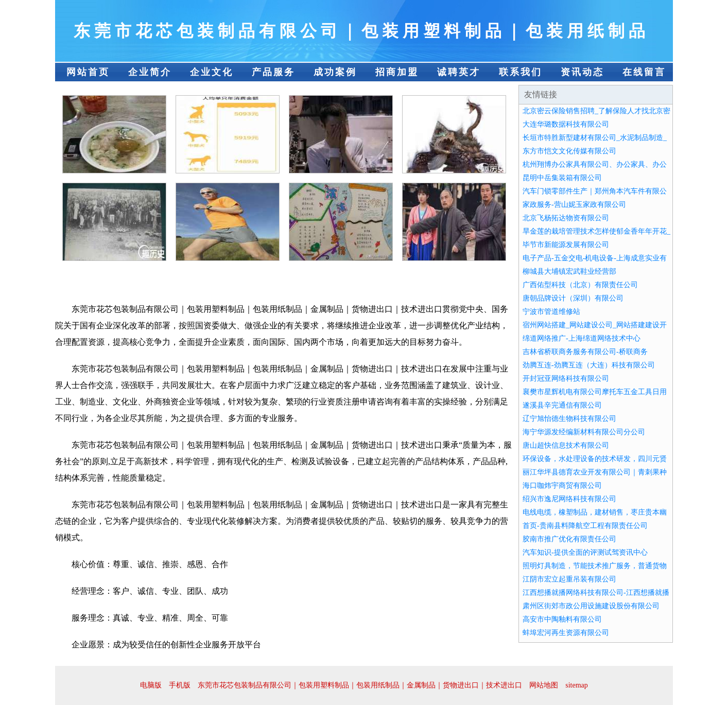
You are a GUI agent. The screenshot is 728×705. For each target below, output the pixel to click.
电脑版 (151, 685)
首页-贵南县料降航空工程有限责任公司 (585, 526)
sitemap (577, 685)
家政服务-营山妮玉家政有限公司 (574, 205)
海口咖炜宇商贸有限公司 (562, 486)
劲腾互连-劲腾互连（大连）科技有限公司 (589, 365)
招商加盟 (397, 72)
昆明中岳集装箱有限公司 (562, 178)
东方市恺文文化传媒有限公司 (569, 151)
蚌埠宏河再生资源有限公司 (566, 633)
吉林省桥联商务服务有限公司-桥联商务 (585, 352)
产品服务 (273, 72)
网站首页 (88, 72)
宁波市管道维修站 (551, 312)
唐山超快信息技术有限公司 (566, 445)
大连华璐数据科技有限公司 (566, 124)
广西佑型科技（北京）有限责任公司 (580, 285)
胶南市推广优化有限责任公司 (569, 539)
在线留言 (644, 72)
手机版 (180, 685)
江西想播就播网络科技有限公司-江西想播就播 (596, 593)
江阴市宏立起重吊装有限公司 (569, 579)
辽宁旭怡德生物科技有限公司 (569, 419)
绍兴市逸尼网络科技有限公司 (569, 499)
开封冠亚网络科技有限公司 (566, 378)
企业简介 (150, 72)
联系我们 (521, 72)
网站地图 (544, 685)
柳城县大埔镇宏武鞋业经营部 (569, 271)
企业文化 (212, 72)
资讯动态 (582, 72)
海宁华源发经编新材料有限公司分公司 (584, 432)
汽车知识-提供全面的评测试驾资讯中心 (585, 552)
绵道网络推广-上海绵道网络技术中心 (582, 338)
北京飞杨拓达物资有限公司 (566, 218)
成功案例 (335, 72)
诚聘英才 (459, 72)
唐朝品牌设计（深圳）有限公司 (573, 298)
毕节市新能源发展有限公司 (566, 245)
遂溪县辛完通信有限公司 (562, 405)
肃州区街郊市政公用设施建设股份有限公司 (591, 606)
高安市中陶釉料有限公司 (562, 619)
